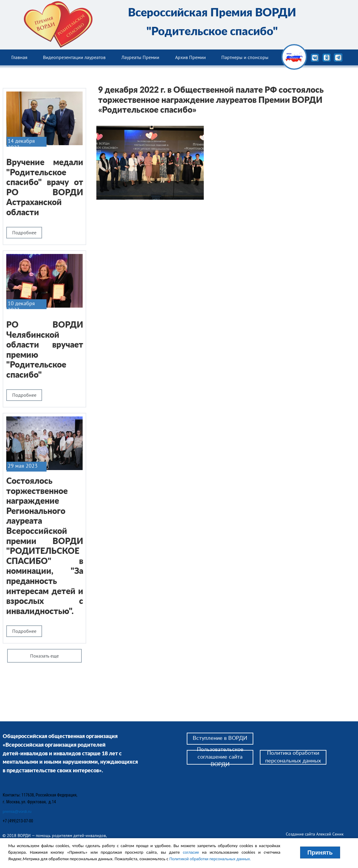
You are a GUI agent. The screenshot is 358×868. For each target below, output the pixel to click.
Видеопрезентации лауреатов (74, 57)
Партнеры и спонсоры (245, 57)
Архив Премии (190, 57)
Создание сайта (301, 834)
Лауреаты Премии (140, 57)
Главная (19, 57)
